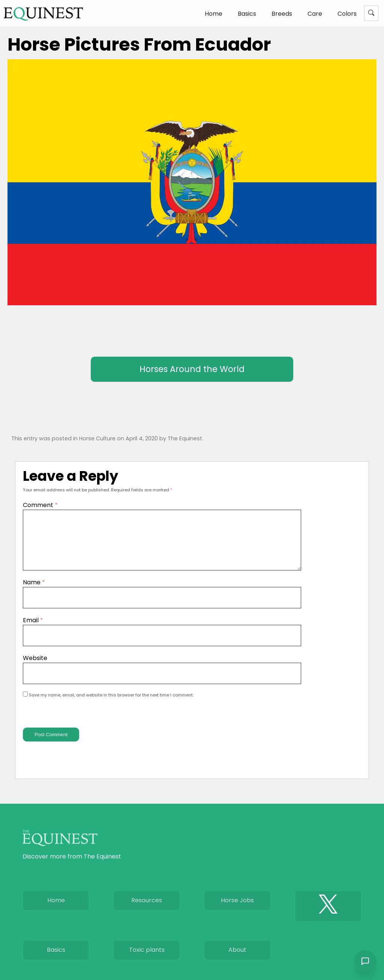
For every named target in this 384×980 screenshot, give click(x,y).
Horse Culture (97, 438)
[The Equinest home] (43, 14)
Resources (147, 909)
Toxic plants (147, 959)
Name (34, 591)
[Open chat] (365, 961)
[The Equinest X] (328, 915)
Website (35, 667)
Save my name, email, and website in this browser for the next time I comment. (111, 704)
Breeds (282, 14)
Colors (347, 14)
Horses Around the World (192, 369)
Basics (247, 14)
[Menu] (371, 13)
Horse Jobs (237, 909)
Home (214, 14)
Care (315, 14)
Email (33, 629)
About (237, 959)
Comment (40, 505)
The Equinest (185, 438)
